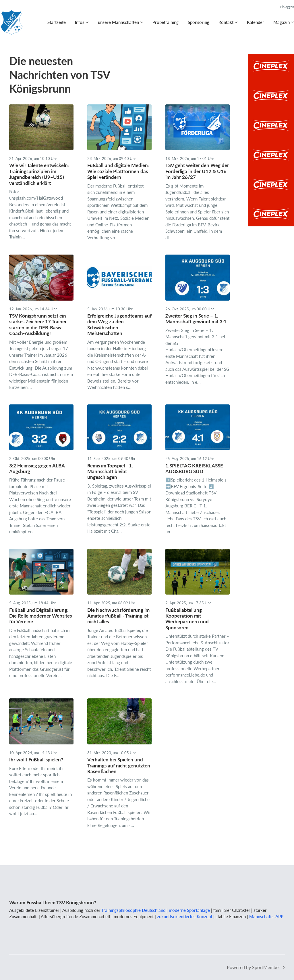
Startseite (57, 22)
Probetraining (166, 22)
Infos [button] (80, 22)
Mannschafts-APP (266, 916)
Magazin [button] (282, 22)
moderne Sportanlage (189, 910)
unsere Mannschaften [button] (118, 22)
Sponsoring (199, 22)
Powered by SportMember (254, 967)
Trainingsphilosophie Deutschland (133, 910)
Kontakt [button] (226, 22)
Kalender (256, 22)
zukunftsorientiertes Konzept (185, 916)
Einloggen (287, 7)
